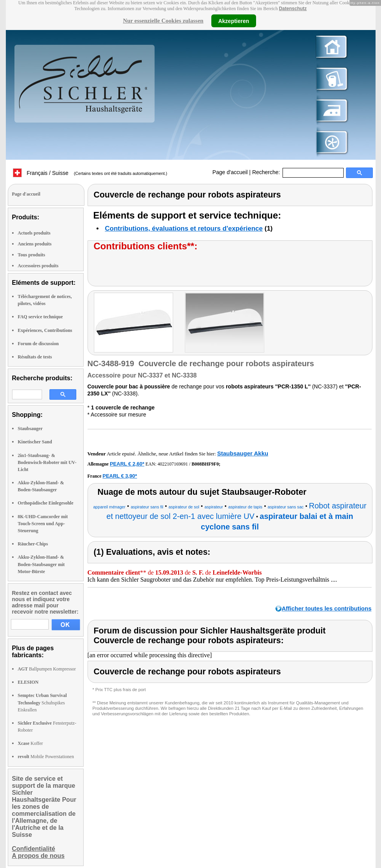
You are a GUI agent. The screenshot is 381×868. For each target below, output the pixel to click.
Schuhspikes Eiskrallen (42, 702)
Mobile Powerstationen (46, 757)
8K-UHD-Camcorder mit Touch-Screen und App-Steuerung (43, 524)
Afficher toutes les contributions (327, 608)
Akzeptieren (234, 21)
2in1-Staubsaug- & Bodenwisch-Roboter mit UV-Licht (47, 462)
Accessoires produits (38, 266)
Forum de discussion (38, 344)
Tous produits (32, 255)
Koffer (31, 743)
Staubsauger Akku (243, 453)
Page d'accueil (230, 172)
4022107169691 (173, 464)
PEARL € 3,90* (120, 476)
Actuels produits (34, 233)
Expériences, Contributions (45, 330)
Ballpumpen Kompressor (47, 669)
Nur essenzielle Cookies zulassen (163, 21)
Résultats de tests (35, 357)
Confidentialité (34, 849)
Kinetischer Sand (35, 442)
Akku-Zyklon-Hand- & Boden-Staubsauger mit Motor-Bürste (41, 564)
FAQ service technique (40, 317)
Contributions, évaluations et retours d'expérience (184, 228)
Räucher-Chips (33, 544)
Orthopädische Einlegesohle (46, 503)
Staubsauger (30, 429)
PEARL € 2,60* (127, 464)
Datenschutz (293, 9)
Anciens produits (35, 244)
